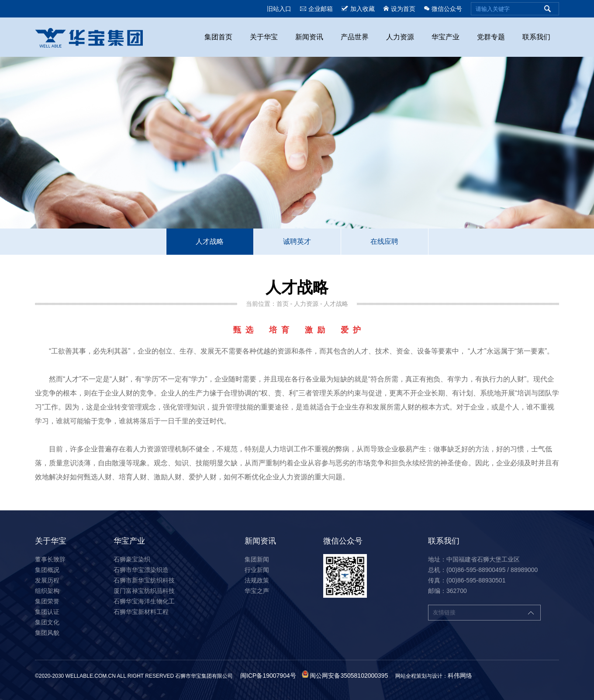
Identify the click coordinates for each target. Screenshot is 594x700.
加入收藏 (358, 9)
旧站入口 (279, 9)
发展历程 (47, 580)
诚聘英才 (297, 241)
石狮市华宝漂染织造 (141, 570)
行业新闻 (257, 570)
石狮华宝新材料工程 (141, 612)
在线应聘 (384, 241)
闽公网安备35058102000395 (349, 676)
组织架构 (47, 591)
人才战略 (210, 241)
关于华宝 (264, 37)
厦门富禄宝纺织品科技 (144, 591)
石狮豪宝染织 (132, 559)
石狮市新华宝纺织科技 (144, 580)
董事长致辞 (50, 559)
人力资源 (400, 37)
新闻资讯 (309, 37)
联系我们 (536, 37)
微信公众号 (443, 9)
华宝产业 (445, 37)
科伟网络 (460, 676)
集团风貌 (47, 633)
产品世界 (355, 37)
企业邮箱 (316, 9)
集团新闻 (257, 559)
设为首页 (399, 9)
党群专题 (491, 37)
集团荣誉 (47, 601)
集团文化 (47, 622)
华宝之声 (257, 591)
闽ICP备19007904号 (268, 676)
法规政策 (257, 580)
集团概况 (47, 570)
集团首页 (218, 37)
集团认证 (47, 612)
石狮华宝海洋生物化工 (144, 601)
